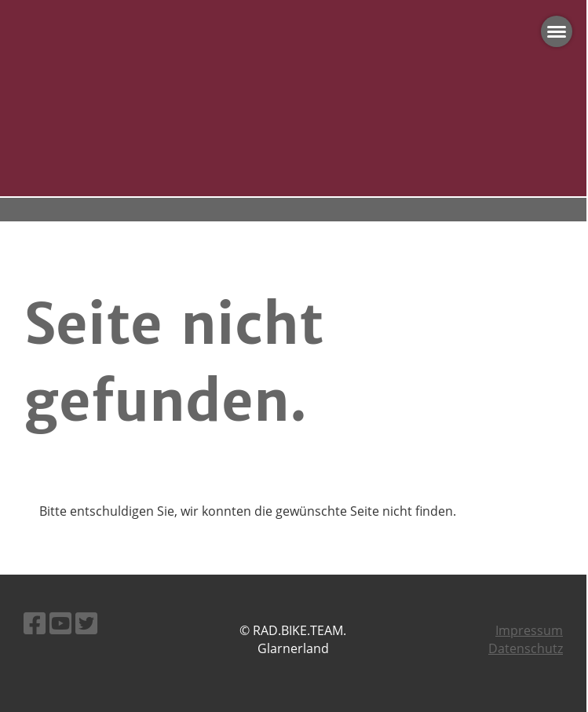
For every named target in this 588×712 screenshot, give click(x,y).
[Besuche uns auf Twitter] (86, 623)
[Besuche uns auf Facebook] (35, 623)
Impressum (529, 630)
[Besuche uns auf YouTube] (60, 623)
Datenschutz (526, 648)
